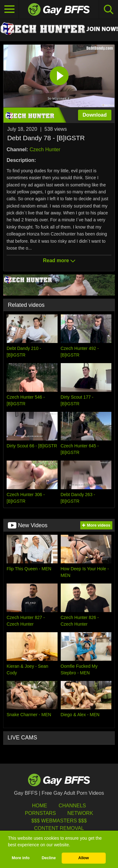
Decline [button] (49, 858)
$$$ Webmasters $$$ (59, 821)
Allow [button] (84, 858)
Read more (59, 260)
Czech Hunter (45, 149)
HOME (40, 806)
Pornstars (40, 813)
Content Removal (59, 828)
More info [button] (21, 858)
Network (80, 813)
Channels (72, 806)
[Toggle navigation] (9, 9)
